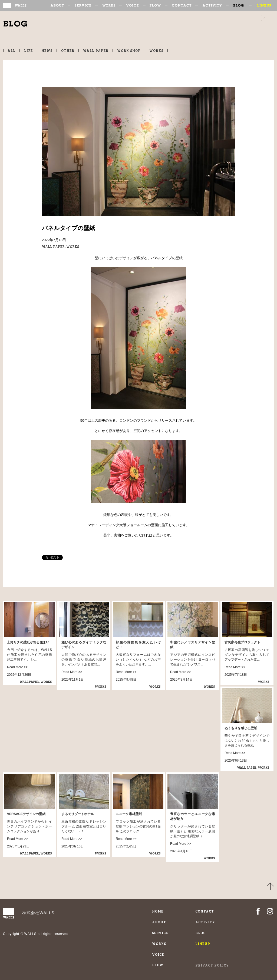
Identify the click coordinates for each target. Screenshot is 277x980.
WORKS (111, 5)
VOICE (134, 5)
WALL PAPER (96, 50)
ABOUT (60, 5)
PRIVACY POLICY (212, 965)
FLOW (157, 5)
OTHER (68, 50)
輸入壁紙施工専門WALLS (22, 5)
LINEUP (263, 5)
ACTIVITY (214, 5)
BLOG (241, 5)
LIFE (28, 50)
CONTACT (183, 5)
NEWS (47, 50)
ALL (11, 50)
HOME (158, 911)
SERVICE (85, 5)
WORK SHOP (129, 50)
